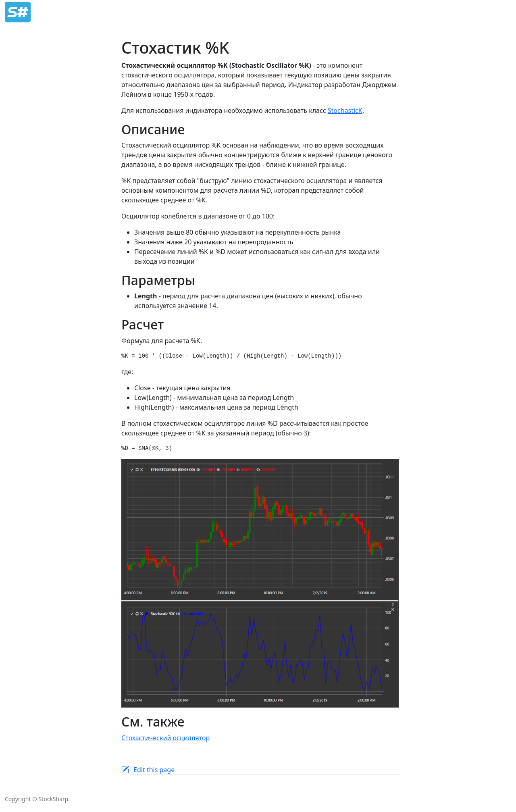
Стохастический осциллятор (165, 738)
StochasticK (345, 110)
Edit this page (154, 770)
